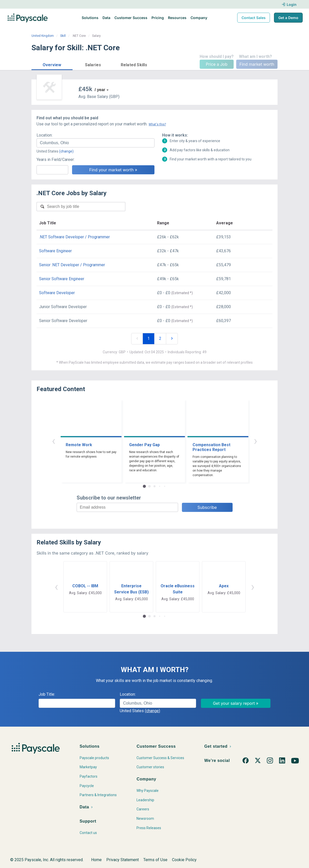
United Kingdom (43, 36)
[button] (52, 64)
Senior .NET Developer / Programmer (72, 265)
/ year (100, 90)
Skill (63, 36)
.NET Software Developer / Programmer (74, 237)
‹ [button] (54, 441)
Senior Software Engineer (62, 279)
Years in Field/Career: (56, 160)
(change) (66, 151)
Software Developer (57, 293)
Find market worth (257, 64)
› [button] (255, 441)
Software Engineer (55, 251)
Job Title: (47, 694)
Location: (45, 135)
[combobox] (96, 143)
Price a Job (217, 64)
